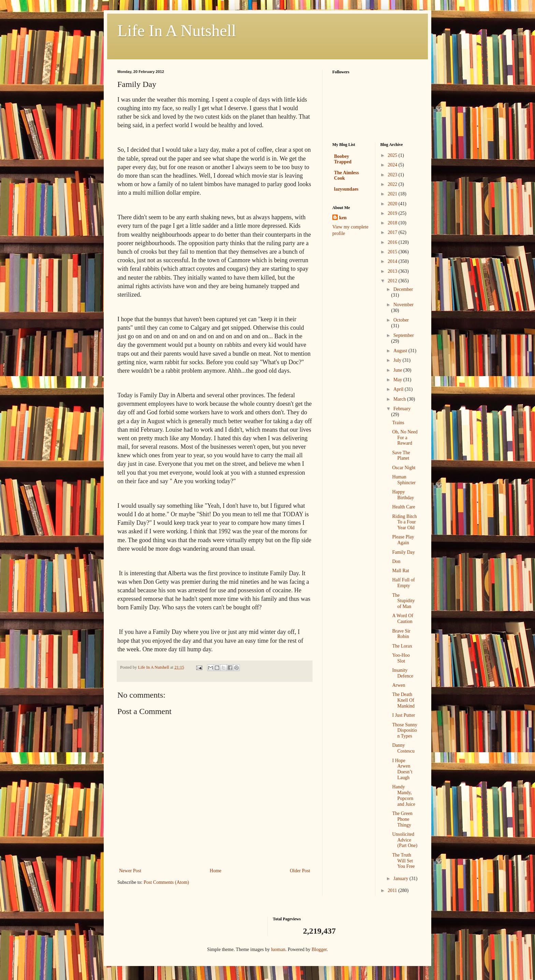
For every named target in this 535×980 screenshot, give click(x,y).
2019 (393, 213)
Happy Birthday (403, 495)
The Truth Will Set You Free (403, 861)
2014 (393, 261)
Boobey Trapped (343, 159)
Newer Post (130, 871)
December (403, 289)
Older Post (300, 871)
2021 (393, 194)
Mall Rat (400, 571)
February (402, 409)
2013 (393, 271)
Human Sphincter (404, 480)
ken (343, 218)
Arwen (399, 685)
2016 (393, 242)
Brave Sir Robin (401, 634)
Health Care (403, 507)
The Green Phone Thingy (402, 819)
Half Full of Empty (403, 583)
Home (216, 871)
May (398, 380)
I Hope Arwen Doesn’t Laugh (402, 769)
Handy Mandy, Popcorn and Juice (403, 795)
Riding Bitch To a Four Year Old (404, 522)
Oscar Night (404, 468)
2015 (393, 252)
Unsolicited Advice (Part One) (405, 840)
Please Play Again (403, 540)
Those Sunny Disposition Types (405, 731)
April (399, 389)
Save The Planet (401, 456)
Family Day (403, 552)
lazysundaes (346, 189)
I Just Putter (403, 715)
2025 (393, 155)
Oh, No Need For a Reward (405, 438)
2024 (393, 165)
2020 (393, 204)
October (401, 320)
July (398, 360)
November (403, 305)
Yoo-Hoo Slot (401, 658)
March (400, 399)
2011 (393, 890)
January (401, 879)
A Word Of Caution (403, 619)
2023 (393, 175)
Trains (398, 423)
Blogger (319, 949)
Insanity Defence (403, 673)
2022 (393, 184)
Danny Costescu (403, 748)
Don (396, 561)
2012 (393, 281)
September (404, 335)
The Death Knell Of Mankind (403, 700)
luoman (278, 949)
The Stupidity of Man (403, 601)
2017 (393, 232)
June (398, 370)
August (401, 351)
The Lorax (402, 646)
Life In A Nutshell (177, 31)
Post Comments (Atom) (166, 882)
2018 (393, 223)
